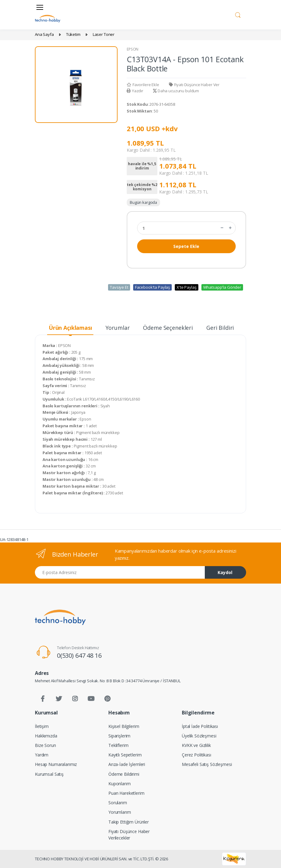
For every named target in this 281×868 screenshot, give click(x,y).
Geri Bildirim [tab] (223, 328)
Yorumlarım (120, 812)
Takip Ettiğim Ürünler (129, 822)
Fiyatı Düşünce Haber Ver (194, 85)
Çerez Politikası (197, 755)
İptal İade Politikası (200, 726)
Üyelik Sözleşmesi (199, 736)
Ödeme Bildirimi (124, 774)
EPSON (133, 49)
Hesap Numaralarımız (56, 764)
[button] (238, 14)
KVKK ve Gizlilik (196, 745)
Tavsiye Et (119, 287)
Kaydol (225, 572)
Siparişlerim (119, 736)
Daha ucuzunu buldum (176, 91)
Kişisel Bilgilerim (124, 726)
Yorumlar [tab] (118, 328)
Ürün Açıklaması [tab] (70, 328)
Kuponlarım (120, 784)
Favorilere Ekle (143, 85)
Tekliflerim (118, 745)
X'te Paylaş (186, 287)
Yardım (42, 755)
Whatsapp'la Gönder (222, 287)
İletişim (42, 726)
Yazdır (135, 91)
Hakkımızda (46, 736)
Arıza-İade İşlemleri (127, 764)
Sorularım (118, 803)
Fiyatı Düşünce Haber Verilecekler (129, 835)
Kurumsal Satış (49, 774)
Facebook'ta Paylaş (152, 287)
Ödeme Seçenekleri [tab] (168, 328)
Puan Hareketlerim (126, 793)
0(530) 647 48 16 (79, 655)
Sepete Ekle (186, 246)
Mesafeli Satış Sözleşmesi (207, 764)
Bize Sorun (45, 745)
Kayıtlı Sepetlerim (125, 755)
